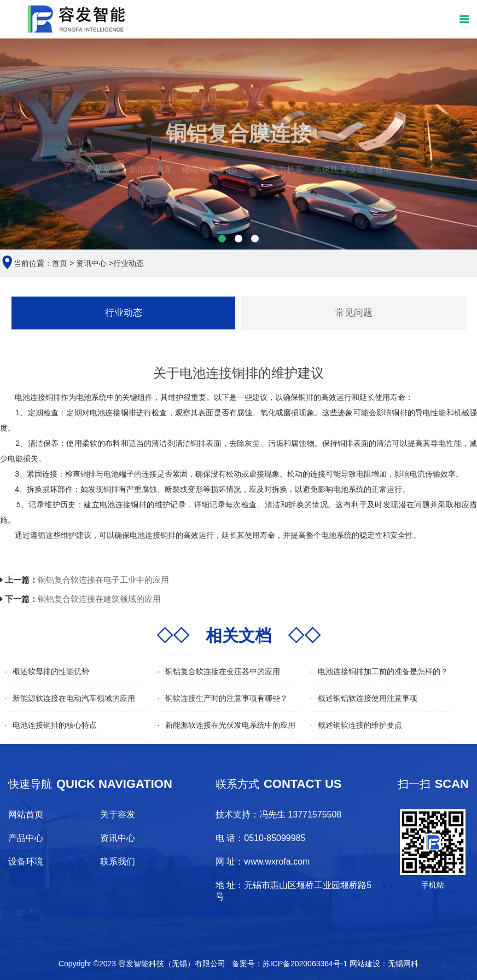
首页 (60, 263)
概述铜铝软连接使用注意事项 (368, 698)
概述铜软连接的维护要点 (360, 725)
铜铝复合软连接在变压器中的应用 (223, 671)
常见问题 (354, 313)
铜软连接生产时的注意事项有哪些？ (226, 698)
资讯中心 (91, 263)
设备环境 (26, 862)
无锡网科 (403, 964)
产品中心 (26, 838)
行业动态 (129, 263)
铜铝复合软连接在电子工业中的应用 (103, 580)
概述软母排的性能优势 (51, 671)
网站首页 (26, 814)
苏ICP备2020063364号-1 (305, 964)
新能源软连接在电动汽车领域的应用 (74, 698)
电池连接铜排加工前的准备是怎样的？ (383, 671)
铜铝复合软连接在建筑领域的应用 (99, 599)
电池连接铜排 (113, 413)
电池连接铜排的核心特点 (55, 725)
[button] (222, 239)
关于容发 (118, 814)
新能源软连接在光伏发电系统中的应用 (230, 725)
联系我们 (118, 862)
